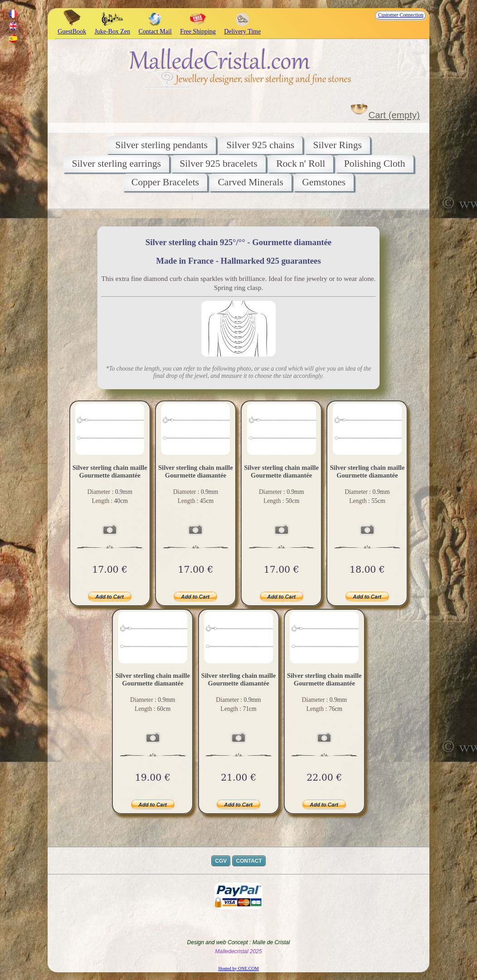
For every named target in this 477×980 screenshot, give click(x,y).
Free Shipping (198, 28)
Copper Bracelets (165, 182)
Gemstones (324, 182)
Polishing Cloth (375, 164)
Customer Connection (401, 15)
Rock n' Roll (301, 164)
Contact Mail (155, 28)
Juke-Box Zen (112, 28)
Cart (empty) (394, 115)
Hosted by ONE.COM (238, 968)
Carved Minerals (250, 182)
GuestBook (72, 28)
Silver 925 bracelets (218, 164)
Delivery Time (242, 28)
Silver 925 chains (260, 145)
